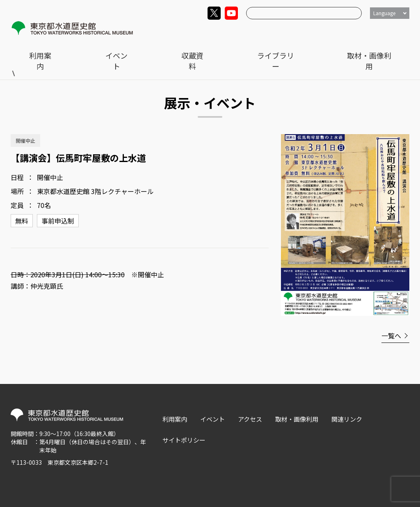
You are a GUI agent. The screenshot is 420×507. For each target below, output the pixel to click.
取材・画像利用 (388, 31)
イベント (243, 31)
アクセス (250, 403)
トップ (29, 49)
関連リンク (347, 403)
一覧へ (391, 320)
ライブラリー (331, 31)
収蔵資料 (284, 31)
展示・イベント (70, 49)
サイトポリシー (184, 424)
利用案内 (202, 31)
